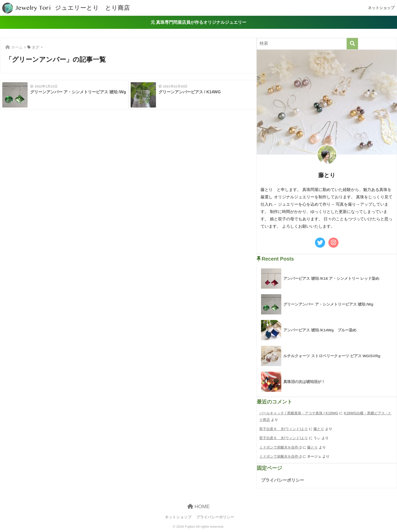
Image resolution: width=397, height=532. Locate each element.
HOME (199, 506)
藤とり (319, 429)
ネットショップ (381, 8)
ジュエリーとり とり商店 (66, 8)
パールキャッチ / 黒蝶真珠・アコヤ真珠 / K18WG (299, 413)
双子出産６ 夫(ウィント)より (284, 429)
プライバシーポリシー (283, 480)
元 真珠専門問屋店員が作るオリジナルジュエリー (199, 22)
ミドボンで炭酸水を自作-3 (280, 447)
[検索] (352, 44)
